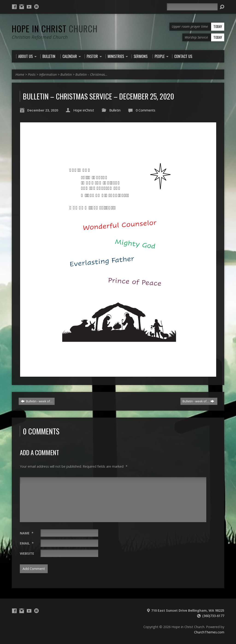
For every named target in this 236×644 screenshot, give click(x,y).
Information (48, 74)
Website (27, 553)
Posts (32, 74)
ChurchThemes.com (209, 632)
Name (27, 533)
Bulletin (66, 74)
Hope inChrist (84, 110)
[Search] (192, 7)
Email (27, 543)
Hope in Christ (55, 28)
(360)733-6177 (213, 616)
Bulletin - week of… (37, 401)
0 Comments (146, 110)
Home (20, 74)
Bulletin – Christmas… (91, 74)
